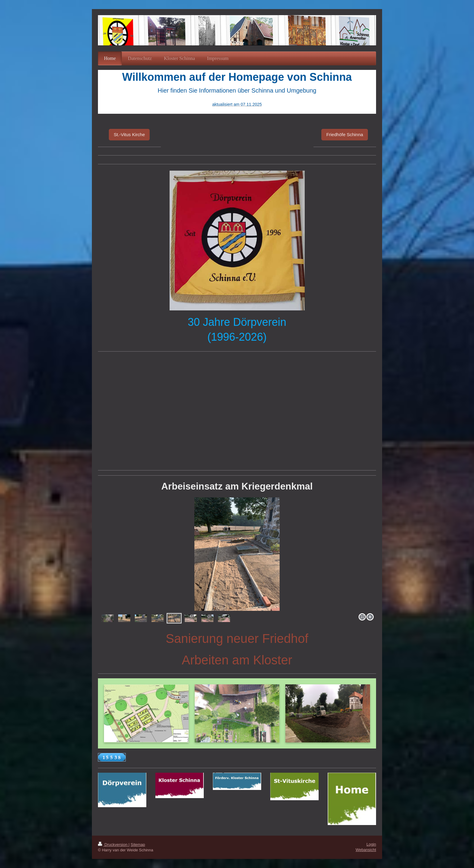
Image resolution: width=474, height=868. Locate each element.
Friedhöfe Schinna (345, 134)
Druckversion (113, 845)
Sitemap (138, 845)
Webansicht (366, 850)
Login (371, 844)
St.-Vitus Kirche (129, 134)
